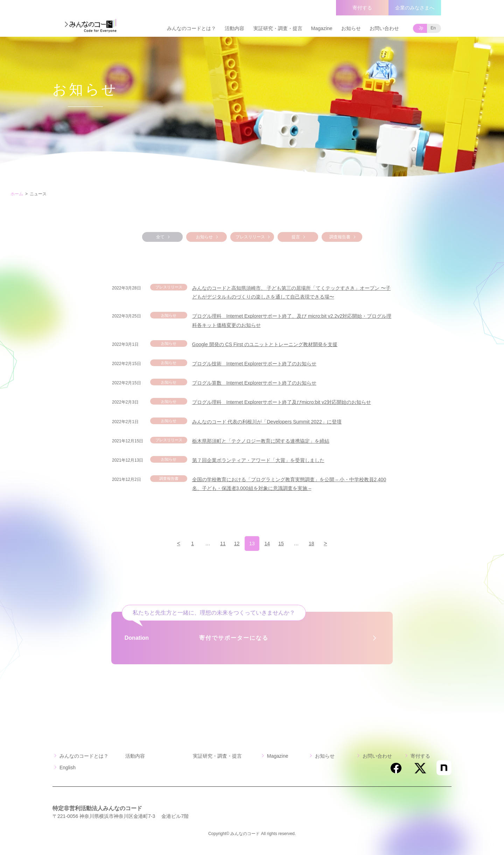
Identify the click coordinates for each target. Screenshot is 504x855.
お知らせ (351, 28)
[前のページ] (170, 544)
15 (285, 544)
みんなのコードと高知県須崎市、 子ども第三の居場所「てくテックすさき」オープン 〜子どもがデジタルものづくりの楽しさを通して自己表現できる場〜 (292, 292)
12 (236, 544)
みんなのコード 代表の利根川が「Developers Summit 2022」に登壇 (267, 422)
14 (268, 544)
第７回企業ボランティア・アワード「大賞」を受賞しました (258, 460)
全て (160, 237)
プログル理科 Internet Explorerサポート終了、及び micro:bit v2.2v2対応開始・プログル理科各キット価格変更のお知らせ (292, 320)
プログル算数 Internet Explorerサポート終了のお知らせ (254, 383)
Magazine (322, 28)
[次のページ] (334, 544)
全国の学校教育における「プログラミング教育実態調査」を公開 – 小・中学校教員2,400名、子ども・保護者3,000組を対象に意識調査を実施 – (289, 484)
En (433, 28)
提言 (296, 237)
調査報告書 (340, 237)
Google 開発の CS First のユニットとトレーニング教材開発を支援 (265, 344)
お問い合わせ (384, 28)
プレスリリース (250, 237)
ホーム (17, 194)
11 (219, 544)
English (68, 768)
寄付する (362, 8)
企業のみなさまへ (415, 8)
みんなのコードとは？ (191, 28)
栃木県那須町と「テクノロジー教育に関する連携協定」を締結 (261, 441)
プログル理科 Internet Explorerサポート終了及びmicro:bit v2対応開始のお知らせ (282, 402)
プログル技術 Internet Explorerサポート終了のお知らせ (254, 364)
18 (318, 544)
